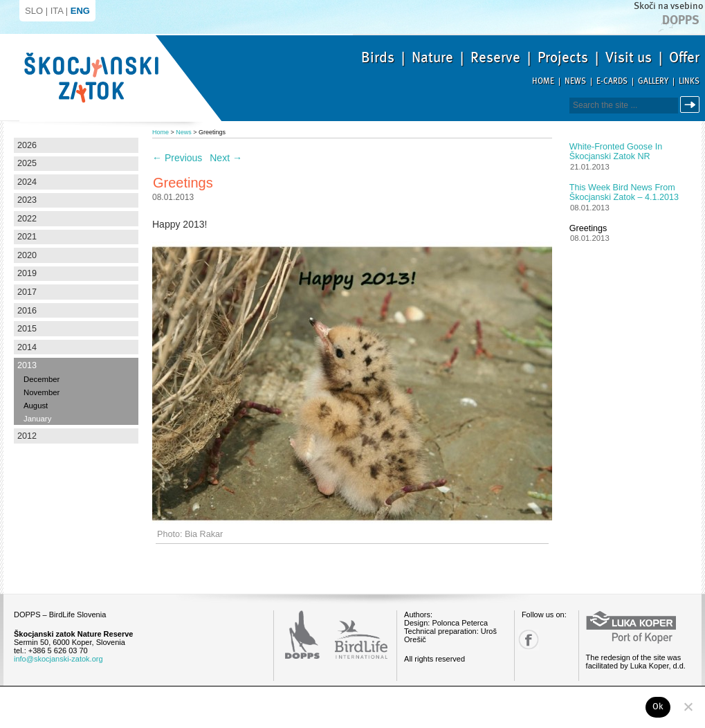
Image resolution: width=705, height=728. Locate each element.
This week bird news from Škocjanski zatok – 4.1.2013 (624, 192)
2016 (27, 311)
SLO (34, 11)
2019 (27, 273)
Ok (658, 707)
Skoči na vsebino (668, 6)
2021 (27, 237)
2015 (27, 329)
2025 (27, 163)
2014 (27, 347)
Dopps (681, 20)
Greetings (588, 228)
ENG (80, 11)
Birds (378, 57)
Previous (177, 158)
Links (689, 81)
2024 (27, 182)
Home (543, 81)
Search (692, 105)
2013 (27, 365)
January (37, 419)
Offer (684, 57)
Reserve (495, 57)
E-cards (612, 81)
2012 (27, 436)
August (36, 406)
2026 (27, 145)
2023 (27, 200)
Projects (563, 57)
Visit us (629, 57)
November (42, 392)
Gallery (653, 81)
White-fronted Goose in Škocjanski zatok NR (616, 152)
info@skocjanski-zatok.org (58, 659)
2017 (27, 292)
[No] (688, 707)
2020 (27, 255)
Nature (432, 57)
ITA (57, 11)
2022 (27, 219)
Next (226, 158)
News (575, 81)
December (42, 379)
